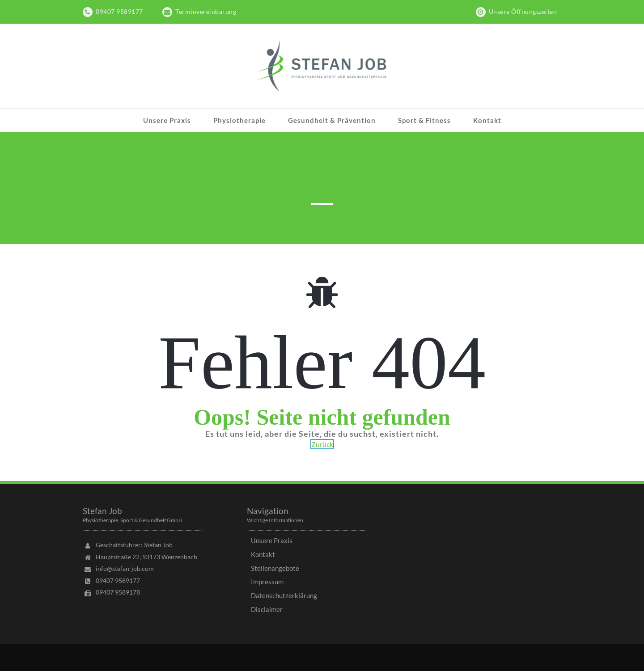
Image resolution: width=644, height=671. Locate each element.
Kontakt (487, 120)
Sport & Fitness (424, 120)
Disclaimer (267, 609)
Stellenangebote (275, 568)
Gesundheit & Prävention (332, 120)
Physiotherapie (239, 120)
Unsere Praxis (167, 120)
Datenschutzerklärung (284, 595)
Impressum (267, 582)
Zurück (322, 444)
